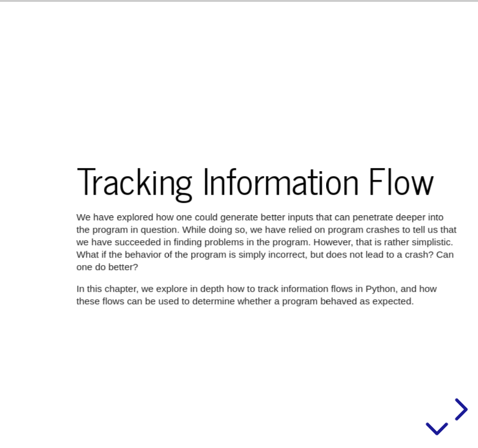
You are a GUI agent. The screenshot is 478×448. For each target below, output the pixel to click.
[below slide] (437, 431)
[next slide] (459, 409)
